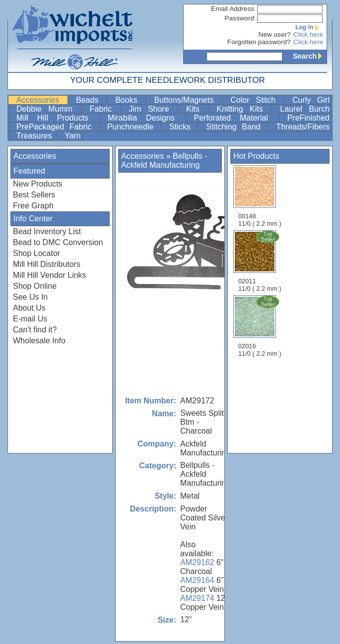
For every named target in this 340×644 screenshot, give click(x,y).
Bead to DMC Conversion (58, 242)
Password (239, 18)
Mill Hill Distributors (47, 264)
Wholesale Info (39, 341)
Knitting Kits (243, 109)
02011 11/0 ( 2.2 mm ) (261, 261)
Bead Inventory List (47, 231)
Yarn (73, 136)
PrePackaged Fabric (57, 127)
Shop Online (35, 286)
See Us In (30, 297)
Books (129, 100)
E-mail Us (30, 319)
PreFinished (308, 118)
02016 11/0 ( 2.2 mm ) (261, 326)
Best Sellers (34, 195)
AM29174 (197, 598)
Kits (196, 109)
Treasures (35, 136)
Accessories (41, 100)
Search (310, 56)
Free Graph (33, 206)
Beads (90, 100)
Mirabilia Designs (146, 118)
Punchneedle (133, 127)
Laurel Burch (305, 109)
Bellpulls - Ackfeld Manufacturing (164, 161)
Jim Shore (153, 109)
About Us (29, 308)
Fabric (104, 109)
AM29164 (197, 580)
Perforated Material (236, 118)
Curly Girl (311, 100)
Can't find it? (35, 330)
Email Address (233, 9)
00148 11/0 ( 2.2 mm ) (260, 196)
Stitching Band (236, 127)
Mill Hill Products (57, 118)
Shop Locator (36, 253)
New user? (275, 34)
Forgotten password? (259, 42)
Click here (308, 34)
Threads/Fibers (303, 127)
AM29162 (197, 562)
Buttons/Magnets (187, 100)
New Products (38, 184)
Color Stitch (256, 100)
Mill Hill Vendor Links (50, 275)
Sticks (182, 127)
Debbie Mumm (48, 109)
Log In (309, 27)
